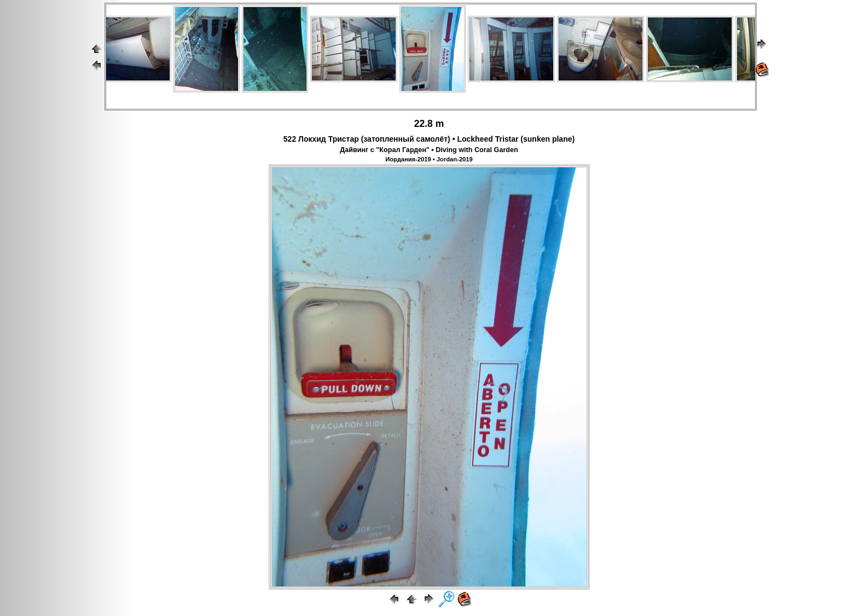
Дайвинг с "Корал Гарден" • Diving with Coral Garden (429, 150)
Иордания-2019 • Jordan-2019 (429, 159)
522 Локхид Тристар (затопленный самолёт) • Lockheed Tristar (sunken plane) (429, 139)
